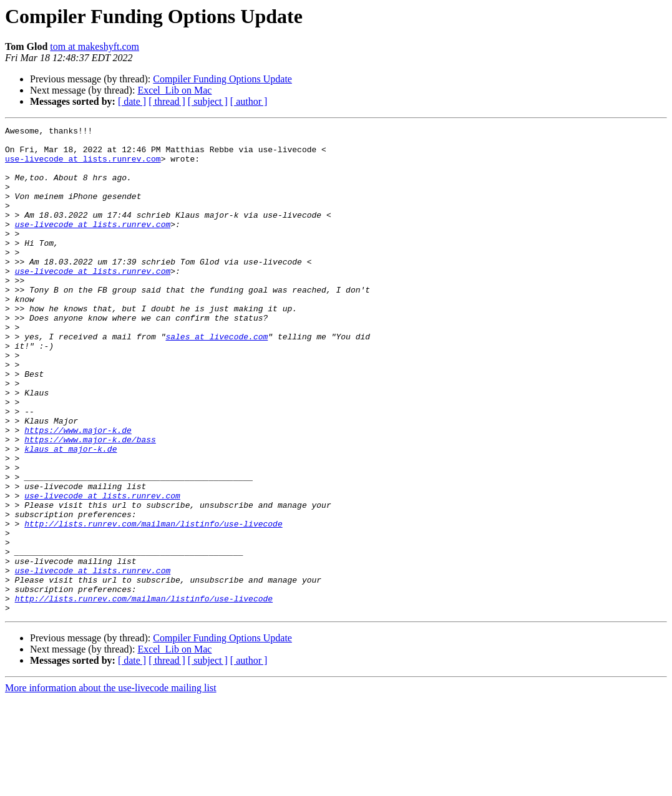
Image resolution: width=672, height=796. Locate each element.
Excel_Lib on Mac (174, 90)
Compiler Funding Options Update (222, 79)
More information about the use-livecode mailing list (111, 785)
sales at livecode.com (217, 379)
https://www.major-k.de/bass (90, 503)
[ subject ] (208, 101)
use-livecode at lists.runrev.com (83, 166)
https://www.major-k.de (78, 492)
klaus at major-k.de (71, 514)
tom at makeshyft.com (95, 46)
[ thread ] (167, 101)
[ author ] (249, 101)
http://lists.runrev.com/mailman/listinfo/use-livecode (153, 604)
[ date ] (132, 101)
